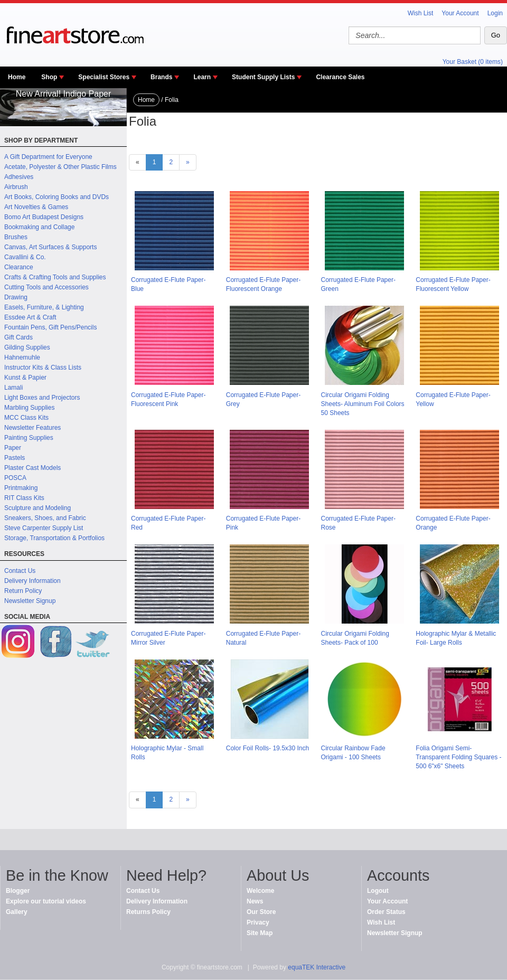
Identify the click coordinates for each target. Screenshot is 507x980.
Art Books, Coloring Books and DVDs (57, 197)
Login (495, 13)
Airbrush (16, 187)
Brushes (16, 237)
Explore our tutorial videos (46, 901)
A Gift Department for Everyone (48, 157)
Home (17, 77)
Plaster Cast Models (32, 468)
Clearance (19, 267)
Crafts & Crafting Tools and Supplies (55, 277)
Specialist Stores (104, 77)
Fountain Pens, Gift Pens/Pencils (50, 327)
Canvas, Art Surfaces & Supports (50, 247)
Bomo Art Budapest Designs (44, 217)
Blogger (18, 891)
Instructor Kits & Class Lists (43, 368)
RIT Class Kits (24, 498)
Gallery (17, 912)
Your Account (460, 13)
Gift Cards (18, 337)
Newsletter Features (32, 428)
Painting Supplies (29, 438)
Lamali (13, 388)
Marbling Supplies (29, 408)
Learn (202, 77)
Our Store (261, 912)
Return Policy (23, 591)
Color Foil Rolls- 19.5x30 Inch (267, 748)
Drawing (16, 297)
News (255, 901)
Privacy (258, 922)
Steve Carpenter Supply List (44, 528)
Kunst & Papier (25, 378)
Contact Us (20, 571)
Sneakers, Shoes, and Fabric (45, 518)
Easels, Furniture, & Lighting (44, 307)
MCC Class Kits (26, 418)
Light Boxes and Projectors (42, 398)
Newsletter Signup (30, 601)
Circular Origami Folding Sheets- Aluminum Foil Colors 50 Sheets (363, 404)
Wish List (421, 13)
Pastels (15, 458)
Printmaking (21, 488)
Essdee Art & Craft (30, 317)
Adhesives (19, 177)
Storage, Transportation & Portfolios (54, 538)
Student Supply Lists (263, 77)
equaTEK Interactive (317, 967)
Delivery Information (32, 581)
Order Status (386, 912)
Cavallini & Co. (25, 257)
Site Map (260, 933)
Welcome (260, 891)
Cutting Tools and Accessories (46, 287)
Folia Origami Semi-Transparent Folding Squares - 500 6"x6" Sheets (458, 757)
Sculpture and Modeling (37, 508)
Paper (13, 448)
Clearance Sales (340, 77)
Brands (161, 77)
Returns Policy (148, 912)
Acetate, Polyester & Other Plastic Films (60, 167)
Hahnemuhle (22, 357)
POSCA (15, 478)
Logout (378, 891)
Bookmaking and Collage (39, 227)
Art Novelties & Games (36, 207)
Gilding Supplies (27, 347)
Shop (49, 77)
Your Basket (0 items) (473, 62)
